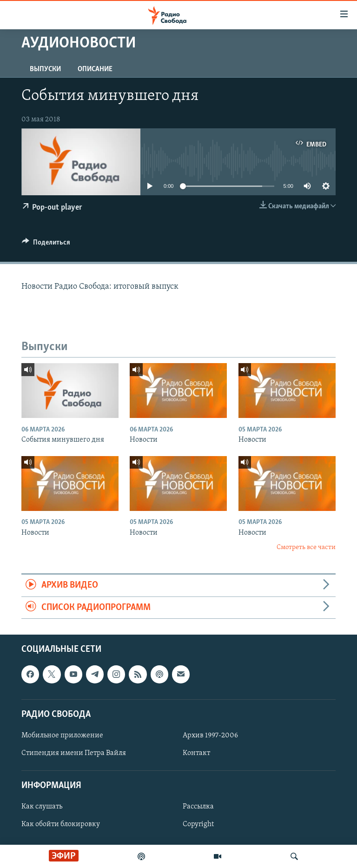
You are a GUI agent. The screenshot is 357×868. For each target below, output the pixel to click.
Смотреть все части (306, 547)
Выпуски (45, 69)
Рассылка (198, 807)
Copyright (198, 825)
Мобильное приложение (62, 735)
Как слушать (42, 807)
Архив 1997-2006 (210, 735)
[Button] (46, 245)
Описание (95, 69)
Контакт (196, 753)
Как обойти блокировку (61, 825)
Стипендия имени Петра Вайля (74, 753)
